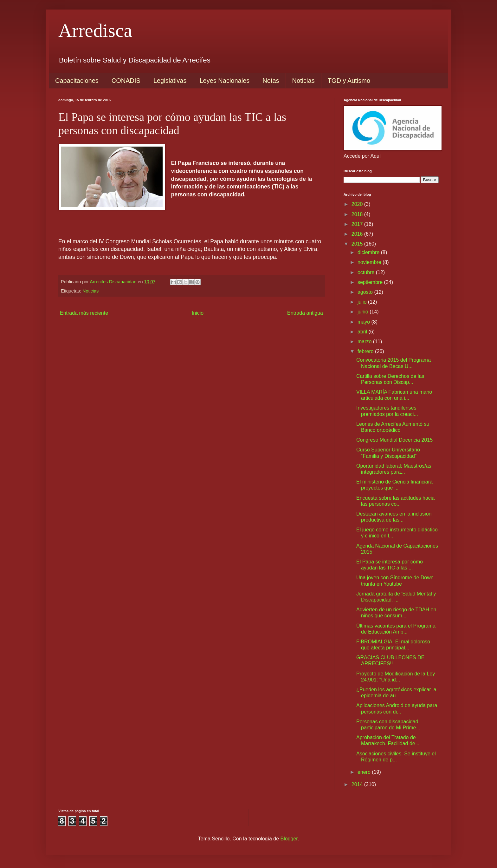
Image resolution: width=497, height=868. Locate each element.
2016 (358, 234)
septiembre (371, 282)
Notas (271, 81)
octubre (367, 272)
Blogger (289, 839)
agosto (366, 292)
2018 (358, 214)
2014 (358, 784)
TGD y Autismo (349, 81)
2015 (358, 244)
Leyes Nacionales (224, 81)
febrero (366, 351)
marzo (365, 342)
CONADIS (126, 81)
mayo (365, 322)
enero (365, 772)
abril (363, 332)
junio (364, 312)
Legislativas (170, 81)
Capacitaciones (77, 81)
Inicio (198, 313)
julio (363, 302)
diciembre (369, 252)
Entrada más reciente (84, 313)
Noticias (303, 81)
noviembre (370, 262)
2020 (358, 204)
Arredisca (95, 30)
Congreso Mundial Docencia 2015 (394, 440)
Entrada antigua (305, 313)
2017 (358, 224)
